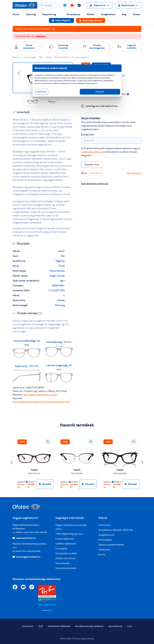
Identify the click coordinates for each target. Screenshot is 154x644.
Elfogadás (100, 92)
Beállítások (42, 92)
